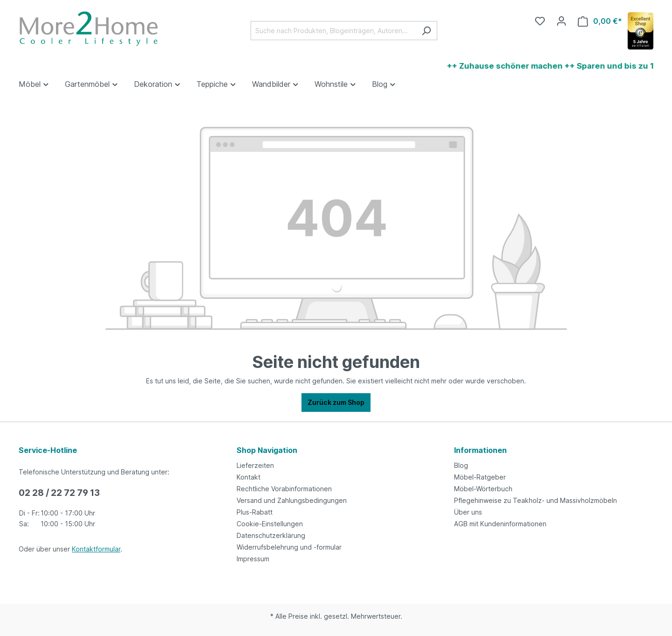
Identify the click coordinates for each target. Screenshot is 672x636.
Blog (461, 465)
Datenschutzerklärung (271, 535)
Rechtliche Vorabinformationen (284, 489)
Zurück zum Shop (336, 402)
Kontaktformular (96, 549)
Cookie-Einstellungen (270, 524)
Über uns (468, 512)
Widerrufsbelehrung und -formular (289, 547)
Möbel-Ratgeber (480, 477)
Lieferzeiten (255, 465)
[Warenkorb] (600, 21)
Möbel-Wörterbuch (483, 489)
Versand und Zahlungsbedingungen (292, 500)
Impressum (253, 559)
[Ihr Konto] (561, 21)
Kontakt (248, 477)
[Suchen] (426, 31)
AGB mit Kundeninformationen (500, 524)
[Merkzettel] (540, 21)
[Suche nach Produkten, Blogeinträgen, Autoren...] (333, 31)
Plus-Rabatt (255, 512)
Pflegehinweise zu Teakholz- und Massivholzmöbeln (535, 500)
